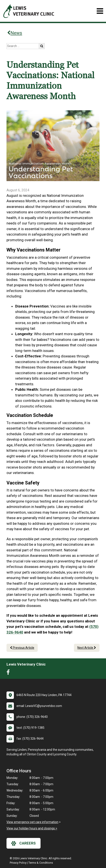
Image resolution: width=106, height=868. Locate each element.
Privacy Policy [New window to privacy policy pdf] (18, 863)
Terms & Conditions (41, 863)
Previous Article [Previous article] (22, 648)
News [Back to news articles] (15, 33)
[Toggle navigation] (100, 11)
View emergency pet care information (32, 822)
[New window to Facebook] (9, 673)
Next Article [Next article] (87, 648)
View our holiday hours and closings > (32, 828)
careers (24, 843)
